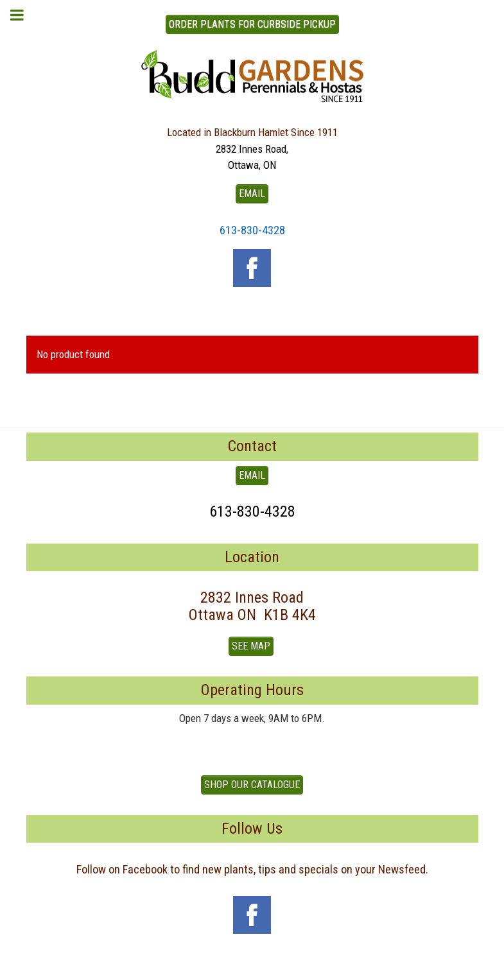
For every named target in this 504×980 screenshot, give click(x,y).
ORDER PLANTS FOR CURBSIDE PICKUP (252, 24)
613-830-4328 (252, 230)
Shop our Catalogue (252, 785)
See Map (251, 646)
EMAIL (252, 193)
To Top (252, 965)
